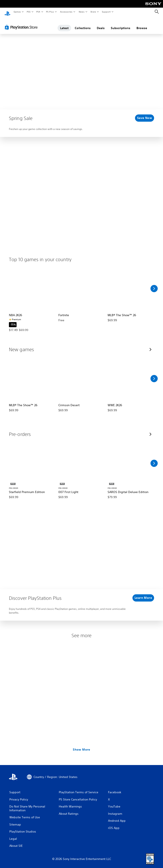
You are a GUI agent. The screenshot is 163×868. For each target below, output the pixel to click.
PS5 (29, 12)
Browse (142, 24)
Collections (83, 24)
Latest (64, 24)
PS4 (38, 12)
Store (93, 12)
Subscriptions (121, 24)
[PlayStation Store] (22, 23)
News (82, 12)
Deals (101, 24)
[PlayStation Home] (7, 12)
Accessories (66, 12)
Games (17, 12)
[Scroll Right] (154, 285)
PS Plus (50, 12)
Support (106, 12)
